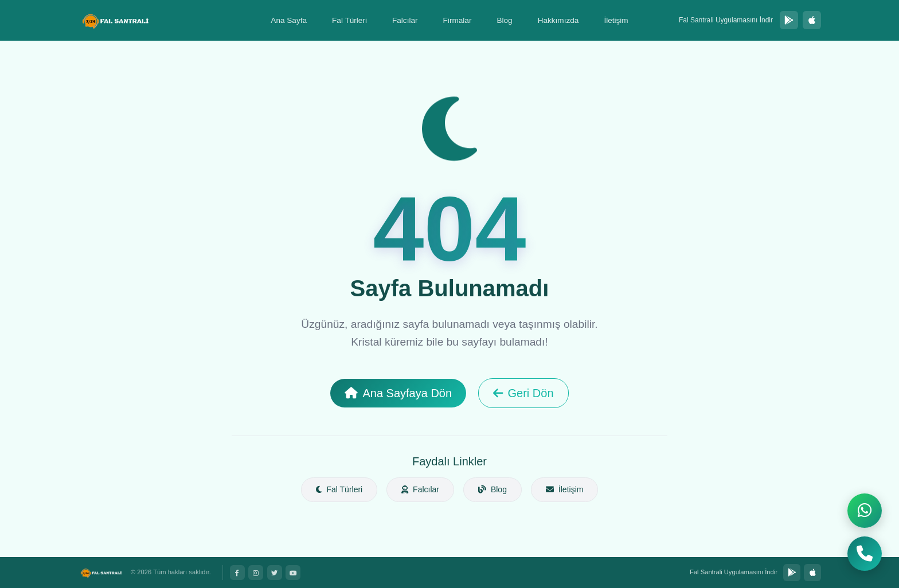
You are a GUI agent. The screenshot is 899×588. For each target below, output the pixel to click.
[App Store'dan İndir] (812, 20)
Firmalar (458, 20)
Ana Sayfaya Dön (398, 393)
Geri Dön (523, 393)
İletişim (616, 20)
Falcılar (405, 20)
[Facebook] (237, 573)
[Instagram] (256, 573)
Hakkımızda (558, 20)
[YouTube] (293, 573)
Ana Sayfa (289, 20)
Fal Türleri (349, 20)
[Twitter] (275, 573)
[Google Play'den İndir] (789, 20)
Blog (504, 20)
